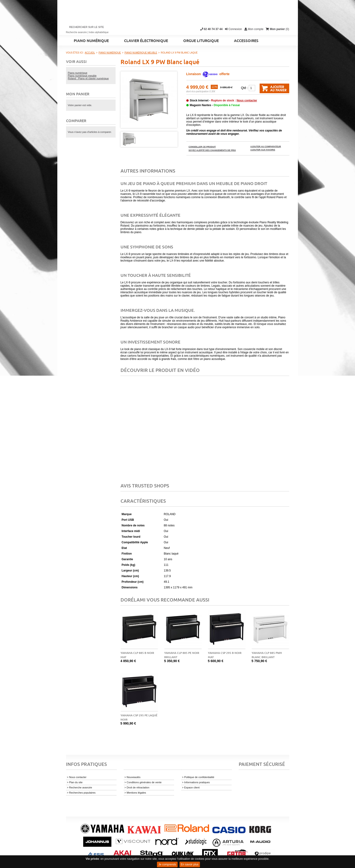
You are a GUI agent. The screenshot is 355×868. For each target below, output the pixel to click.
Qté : (244, 88)
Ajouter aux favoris (263, 150)
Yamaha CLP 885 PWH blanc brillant (267, 655)
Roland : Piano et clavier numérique (88, 78)
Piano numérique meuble (82, 76)
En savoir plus (190, 864)
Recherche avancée (76, 32)
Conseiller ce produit (202, 147)
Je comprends (167, 864)
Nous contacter (247, 100)
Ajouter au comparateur (266, 147)
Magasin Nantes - (215, 105)
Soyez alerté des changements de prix (212, 150)
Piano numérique (78, 73)
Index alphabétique (99, 32)
